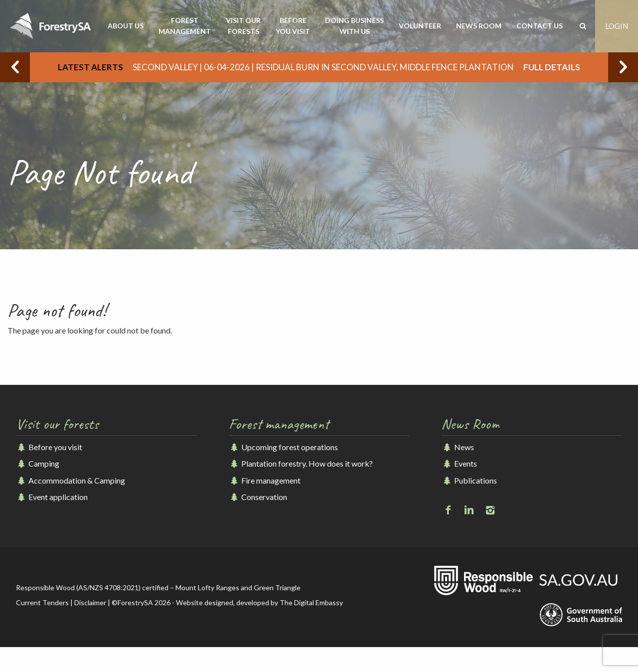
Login (617, 26)
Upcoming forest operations (283, 447)
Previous (15, 67)
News (457, 447)
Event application (52, 497)
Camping (38, 463)
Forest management (185, 26)
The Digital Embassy (311, 602)
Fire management (265, 480)
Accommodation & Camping (71, 480)
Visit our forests (243, 26)
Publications (469, 480)
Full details (552, 67)
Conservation (258, 497)
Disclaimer (90, 602)
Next (623, 67)
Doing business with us (354, 26)
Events (459, 463)
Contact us (540, 26)
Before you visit (293, 26)
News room (479, 26)
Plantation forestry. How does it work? (301, 463)
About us (126, 26)
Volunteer (420, 26)
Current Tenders (42, 602)
